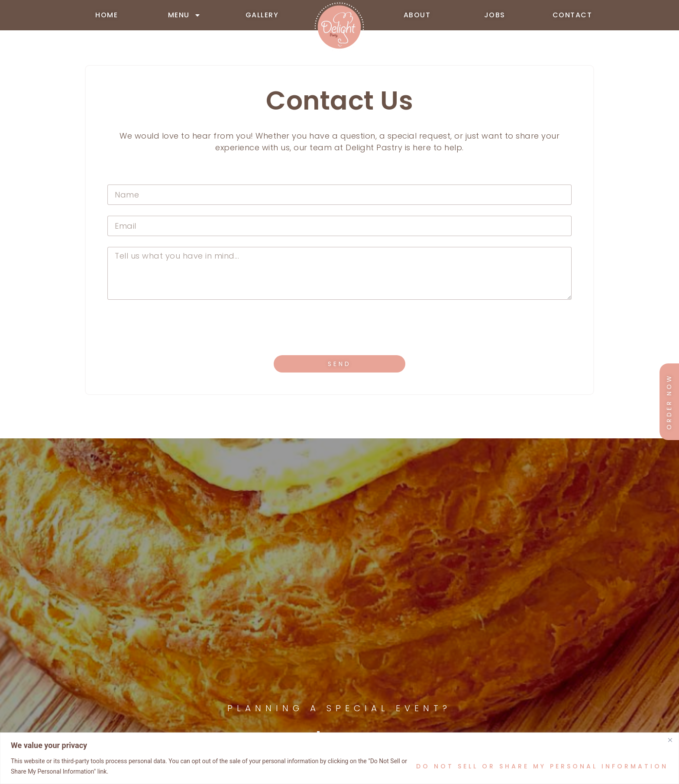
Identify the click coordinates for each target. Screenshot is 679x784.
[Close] (670, 740)
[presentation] (173, 327)
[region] (339, 758)
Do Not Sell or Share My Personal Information (542, 766)
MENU (184, 15)
